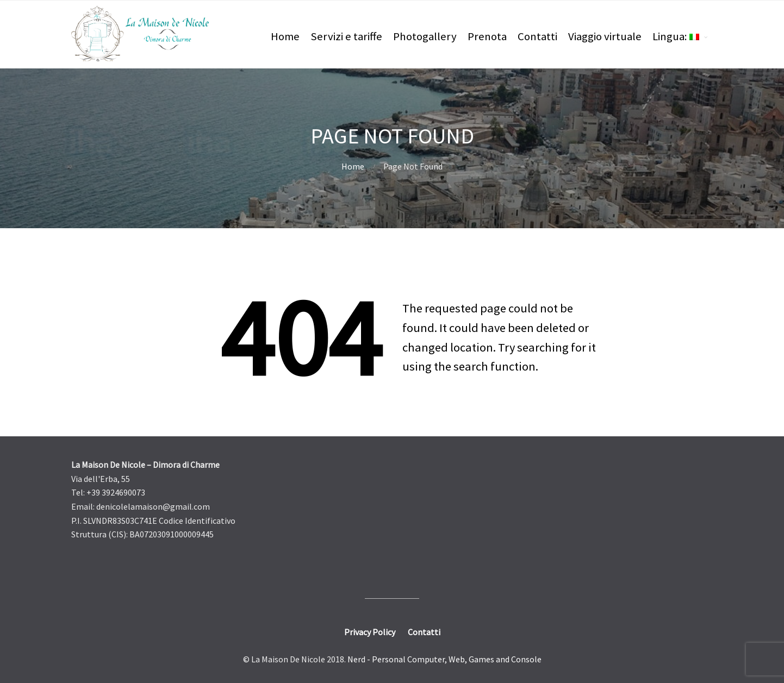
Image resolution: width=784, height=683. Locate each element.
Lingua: (676, 36)
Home (285, 36)
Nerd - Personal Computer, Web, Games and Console (444, 659)
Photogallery (425, 36)
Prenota (487, 36)
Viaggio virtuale (605, 36)
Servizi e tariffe (346, 36)
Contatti (537, 36)
